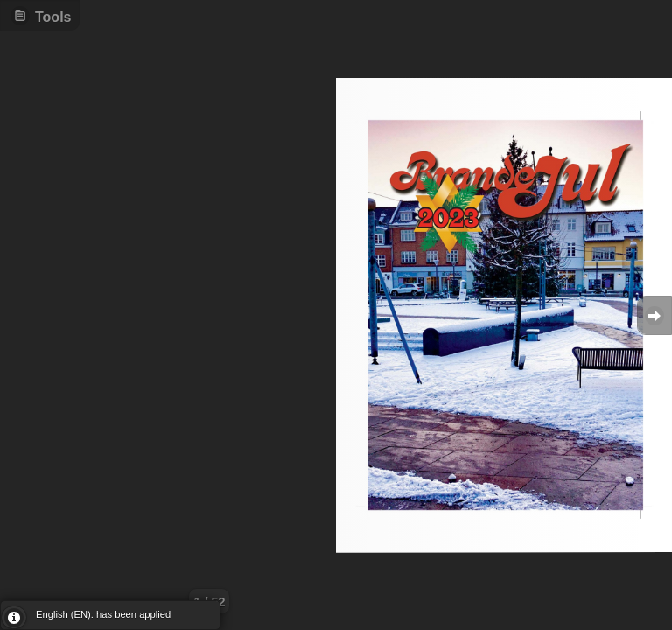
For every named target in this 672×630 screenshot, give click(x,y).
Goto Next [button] (654, 315)
